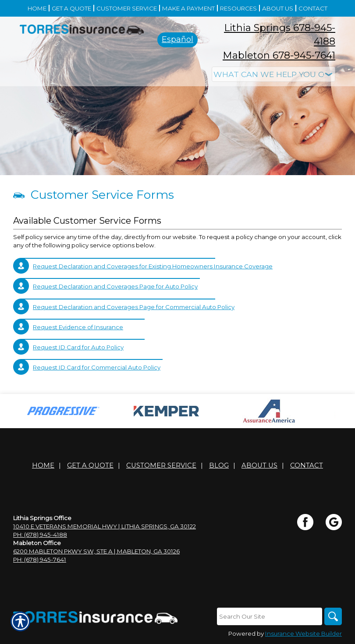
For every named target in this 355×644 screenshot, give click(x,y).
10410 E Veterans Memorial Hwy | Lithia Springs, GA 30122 (105, 526)
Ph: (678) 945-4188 (40, 535)
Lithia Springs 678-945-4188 (280, 35)
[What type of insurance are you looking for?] (274, 74)
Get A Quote (90, 465)
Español (177, 39)
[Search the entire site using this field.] (270, 616)
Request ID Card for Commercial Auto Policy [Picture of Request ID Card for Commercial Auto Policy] (97, 367)
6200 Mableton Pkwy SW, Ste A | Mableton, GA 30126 (96, 551)
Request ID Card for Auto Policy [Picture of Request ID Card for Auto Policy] (78, 347)
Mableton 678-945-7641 (279, 55)
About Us (259, 465)
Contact (307, 465)
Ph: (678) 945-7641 (40, 560)
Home (43, 465)
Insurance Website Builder (304, 633)
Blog (219, 465)
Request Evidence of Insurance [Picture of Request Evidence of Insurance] (78, 327)
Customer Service (161, 465)
